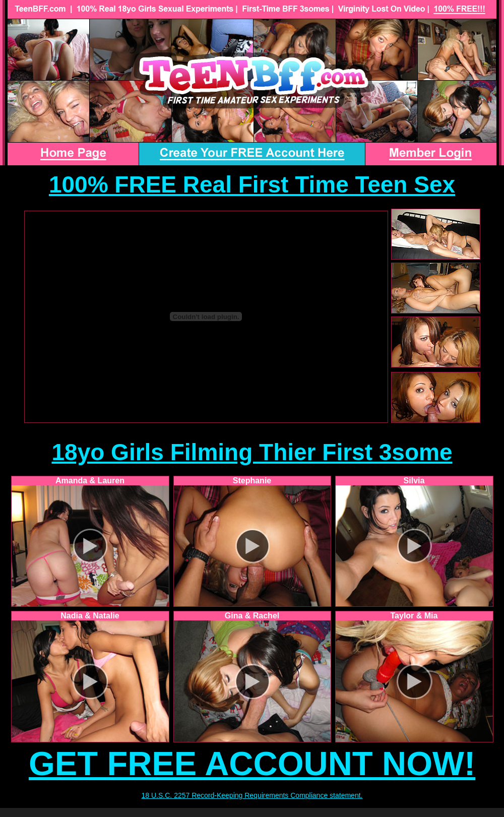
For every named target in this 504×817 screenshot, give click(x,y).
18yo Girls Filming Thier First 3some (252, 452)
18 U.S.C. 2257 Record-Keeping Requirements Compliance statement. (252, 795)
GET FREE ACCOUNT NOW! (252, 764)
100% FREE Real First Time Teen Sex (252, 184)
